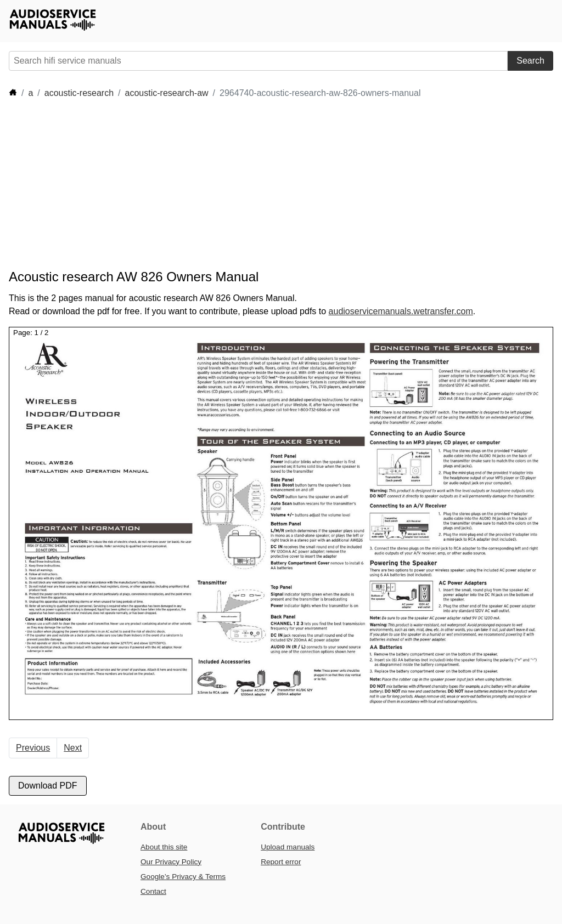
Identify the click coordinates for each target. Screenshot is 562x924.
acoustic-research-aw (167, 93)
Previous (33, 748)
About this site (164, 847)
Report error (281, 862)
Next (73, 748)
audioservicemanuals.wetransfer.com (401, 311)
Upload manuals (288, 847)
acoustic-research (79, 93)
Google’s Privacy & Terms (183, 877)
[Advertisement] (209, 184)
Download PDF (48, 786)
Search (530, 61)
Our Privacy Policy (171, 862)
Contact (153, 891)
